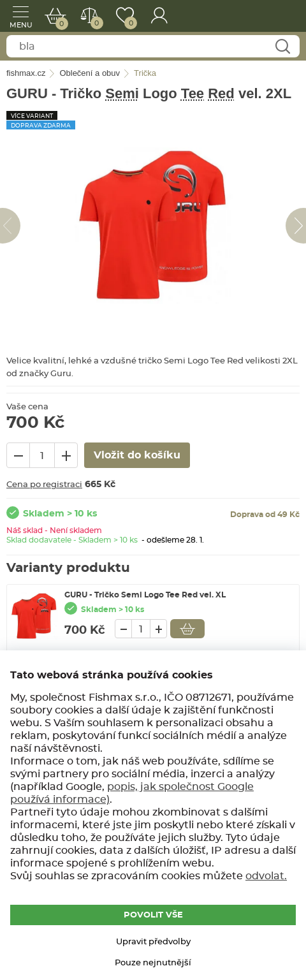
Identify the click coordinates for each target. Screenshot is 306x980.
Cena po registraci (44, 485)
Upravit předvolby (153, 942)
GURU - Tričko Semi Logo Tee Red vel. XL (145, 595)
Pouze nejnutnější (153, 963)
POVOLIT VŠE (153, 915)
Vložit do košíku (187, 629)
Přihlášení (159, 16)
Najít (282, 47)
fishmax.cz (279, 16)
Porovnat (94, 23)
